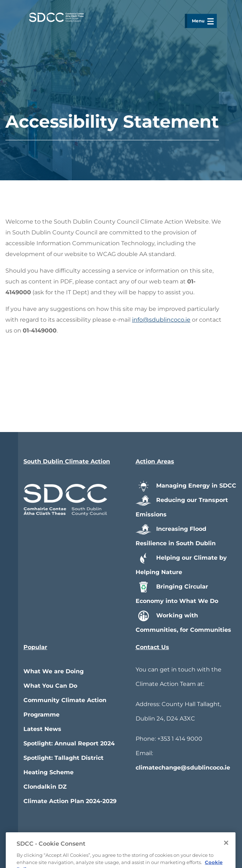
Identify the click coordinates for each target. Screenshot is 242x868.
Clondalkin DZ (45, 787)
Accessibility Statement (77, 836)
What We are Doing (54, 671)
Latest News (42, 729)
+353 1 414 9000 (180, 739)
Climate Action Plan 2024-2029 (70, 801)
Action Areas (155, 461)
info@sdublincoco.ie (161, 320)
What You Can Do (50, 686)
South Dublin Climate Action (67, 461)
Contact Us (152, 647)
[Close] (226, 858)
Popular (35, 647)
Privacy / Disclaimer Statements (172, 836)
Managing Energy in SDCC (186, 486)
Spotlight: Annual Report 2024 (69, 743)
